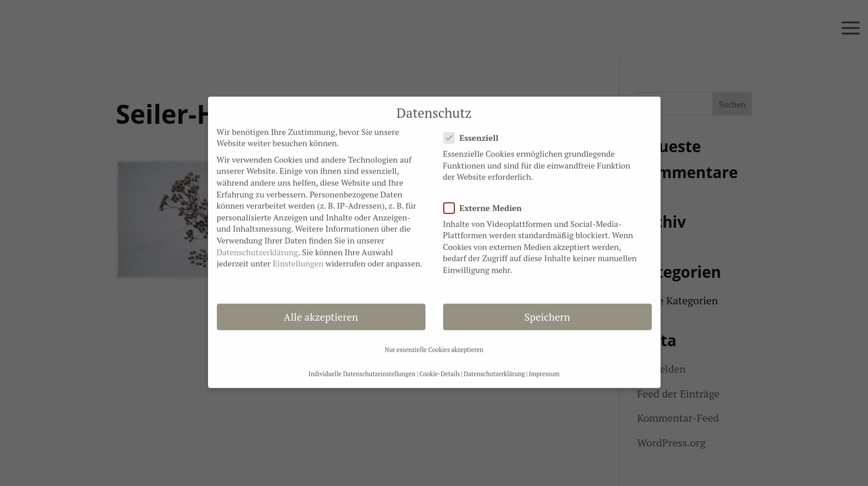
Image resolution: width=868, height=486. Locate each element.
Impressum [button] (544, 367)
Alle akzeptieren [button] (321, 311)
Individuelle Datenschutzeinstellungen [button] (362, 367)
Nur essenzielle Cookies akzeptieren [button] (434, 343)
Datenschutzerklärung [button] (494, 367)
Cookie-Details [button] (439, 367)
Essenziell (476, 131)
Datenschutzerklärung (258, 246)
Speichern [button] (547, 311)
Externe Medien (488, 201)
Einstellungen (298, 257)
